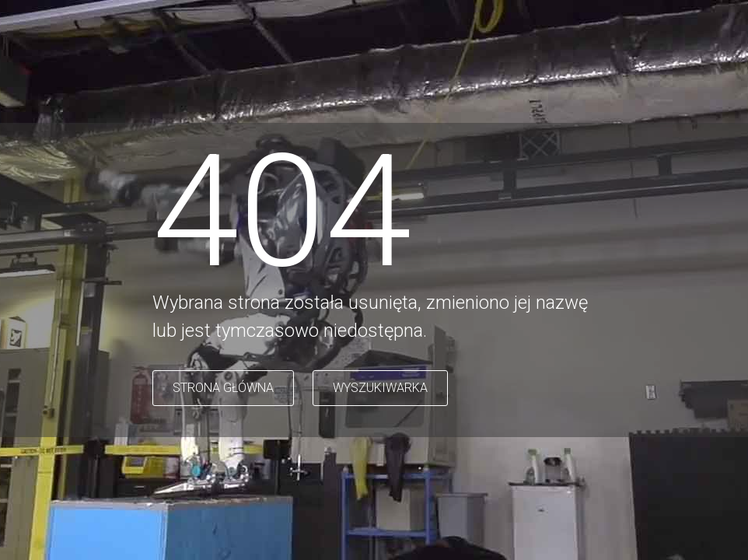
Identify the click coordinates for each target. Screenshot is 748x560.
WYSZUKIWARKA (380, 388)
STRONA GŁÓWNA (223, 388)
